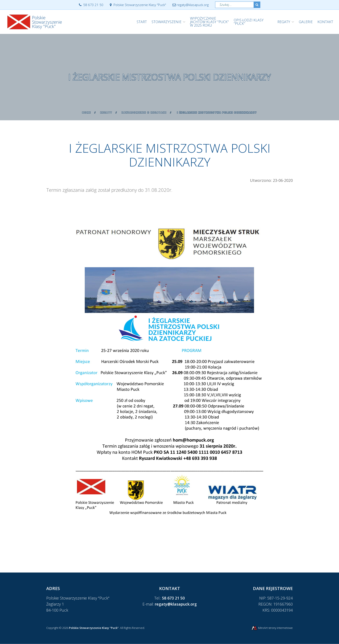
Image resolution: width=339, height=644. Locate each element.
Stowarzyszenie (166, 22)
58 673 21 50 (91, 5)
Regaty (284, 22)
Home (87, 112)
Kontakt (325, 22)
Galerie (306, 22)
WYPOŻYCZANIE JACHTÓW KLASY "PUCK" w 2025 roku (209, 22)
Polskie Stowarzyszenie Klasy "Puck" (138, 5)
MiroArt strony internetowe (272, 628)
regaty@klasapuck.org (191, 5)
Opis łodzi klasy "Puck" (249, 22)
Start (142, 22)
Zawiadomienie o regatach (144, 112)
